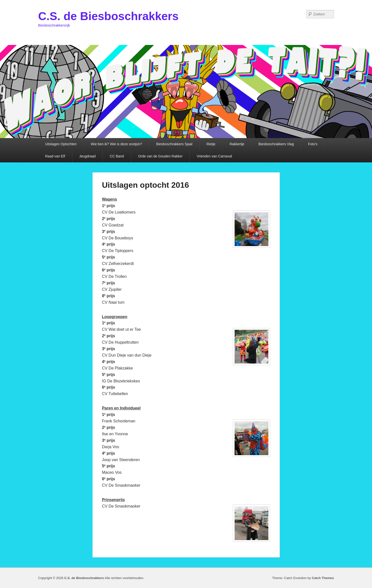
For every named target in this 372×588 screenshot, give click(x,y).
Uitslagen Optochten (61, 144)
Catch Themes (323, 578)
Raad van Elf (55, 156)
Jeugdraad (87, 156)
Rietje (211, 144)
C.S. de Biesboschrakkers (108, 16)
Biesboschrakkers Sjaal (174, 144)
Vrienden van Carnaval (214, 156)
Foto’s (313, 144)
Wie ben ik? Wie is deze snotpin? (116, 144)
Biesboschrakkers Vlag (276, 144)
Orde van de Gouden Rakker (160, 156)
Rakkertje (237, 144)
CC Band (117, 156)
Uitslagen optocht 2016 (145, 185)
